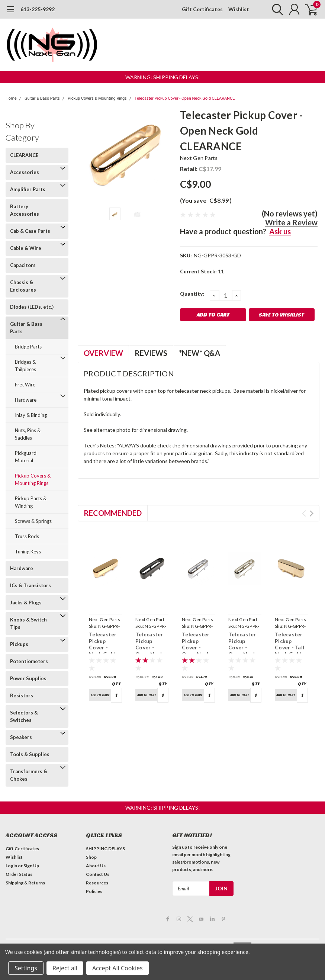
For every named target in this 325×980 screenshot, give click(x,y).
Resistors (22, 695)
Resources (97, 883)
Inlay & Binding (31, 415)
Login (11, 866)
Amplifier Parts (28, 189)
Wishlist (239, 9)
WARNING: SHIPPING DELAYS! (163, 77)
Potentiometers (29, 661)
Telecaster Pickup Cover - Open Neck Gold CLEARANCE (185, 98)
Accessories (25, 172)
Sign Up (31, 866)
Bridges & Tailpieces (25, 366)
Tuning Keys (28, 552)
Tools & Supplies (30, 754)
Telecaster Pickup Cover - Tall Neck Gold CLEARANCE (291, 647)
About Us (96, 866)
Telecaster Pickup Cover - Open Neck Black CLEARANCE (151, 651)
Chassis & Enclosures (23, 286)
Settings (26, 968)
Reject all (65, 968)
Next (311, 513)
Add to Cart (100, 695)
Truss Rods (27, 536)
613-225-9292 (38, 9)
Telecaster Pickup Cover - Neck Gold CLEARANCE (105, 647)
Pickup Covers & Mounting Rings (97, 98)
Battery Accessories (25, 210)
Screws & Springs (33, 521)
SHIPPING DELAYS (105, 849)
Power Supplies (28, 678)
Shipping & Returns (25, 883)
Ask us (280, 231)
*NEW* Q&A (199, 353)
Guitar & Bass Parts (42, 98)
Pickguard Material (26, 457)
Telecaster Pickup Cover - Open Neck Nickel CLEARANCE (244, 651)
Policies (94, 891)
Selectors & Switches (24, 716)
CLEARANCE (24, 155)
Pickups (19, 644)
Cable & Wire (26, 248)
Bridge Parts (28, 347)
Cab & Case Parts (30, 231)
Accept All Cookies (118, 968)
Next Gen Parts (199, 158)
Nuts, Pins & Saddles (28, 434)
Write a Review (291, 222)
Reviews (151, 353)
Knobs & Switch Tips (28, 623)
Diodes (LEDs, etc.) (32, 307)
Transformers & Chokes (29, 775)
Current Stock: (202, 271)
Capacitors (23, 265)
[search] (276, 9)
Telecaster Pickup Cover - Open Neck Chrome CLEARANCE (198, 651)
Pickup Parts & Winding (31, 502)
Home (11, 98)
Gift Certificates (202, 9)
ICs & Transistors (30, 585)
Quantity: (192, 294)
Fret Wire (25, 385)
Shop (91, 857)
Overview (103, 353)
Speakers (21, 737)
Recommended (113, 513)
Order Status (19, 874)
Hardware (26, 400)
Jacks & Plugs (26, 603)
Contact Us (98, 874)
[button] (163, 77)
